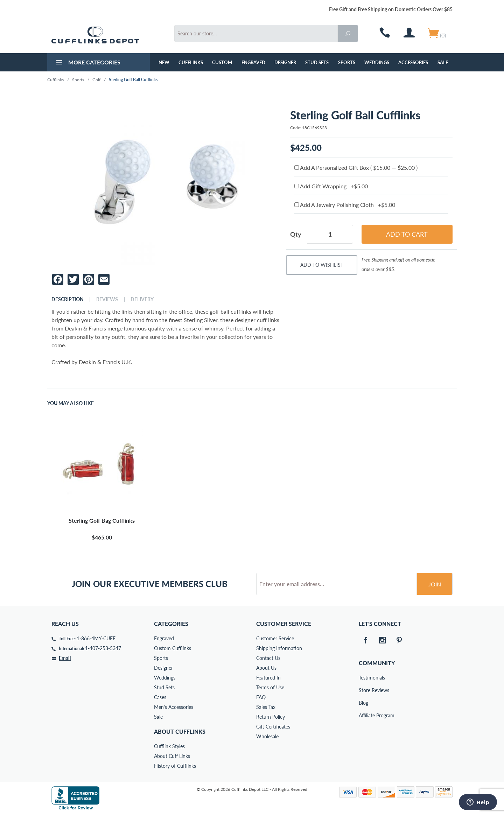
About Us (266, 668)
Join (435, 584)
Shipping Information (279, 648)
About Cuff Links (172, 756)
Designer (285, 62)
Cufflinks (191, 62)
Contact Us (268, 658)
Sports (347, 62)
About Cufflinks (180, 732)
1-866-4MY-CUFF (96, 638)
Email (65, 658)
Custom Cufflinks (173, 648)
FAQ (261, 697)
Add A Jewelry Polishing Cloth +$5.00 (345, 205)
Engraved (253, 62)
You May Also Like (71, 403)
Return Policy (271, 717)
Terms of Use (270, 687)
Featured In (268, 678)
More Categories (87, 63)
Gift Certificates (273, 727)
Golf (96, 80)
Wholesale (267, 736)
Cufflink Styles (169, 746)
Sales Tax (266, 707)
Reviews (107, 299)
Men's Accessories (174, 707)
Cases (160, 697)
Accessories (413, 62)
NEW (164, 62)
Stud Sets (317, 62)
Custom (222, 62)
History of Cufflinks (175, 766)
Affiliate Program (364, 715)
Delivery (142, 299)
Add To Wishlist (322, 265)
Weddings (377, 62)
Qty (296, 234)
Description (68, 299)
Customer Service (275, 638)
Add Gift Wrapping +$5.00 (331, 186)
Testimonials (364, 678)
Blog (363, 703)
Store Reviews (364, 690)
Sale (443, 62)
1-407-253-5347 (103, 648)
